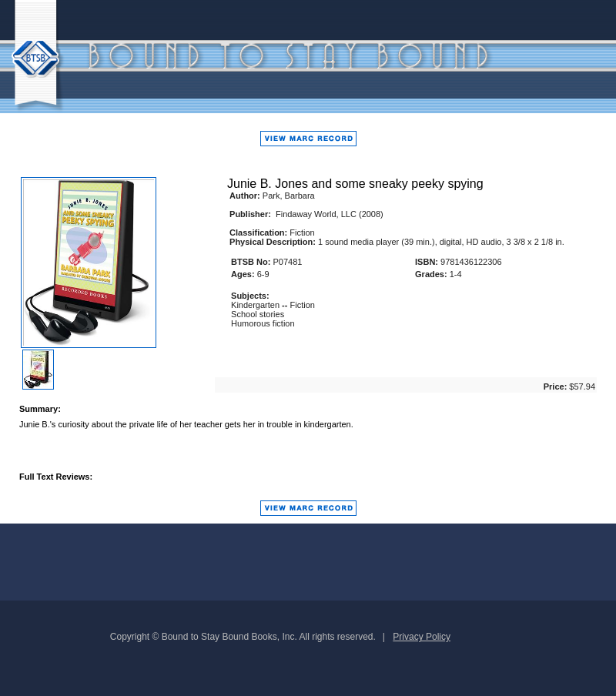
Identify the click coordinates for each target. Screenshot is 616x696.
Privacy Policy (422, 637)
